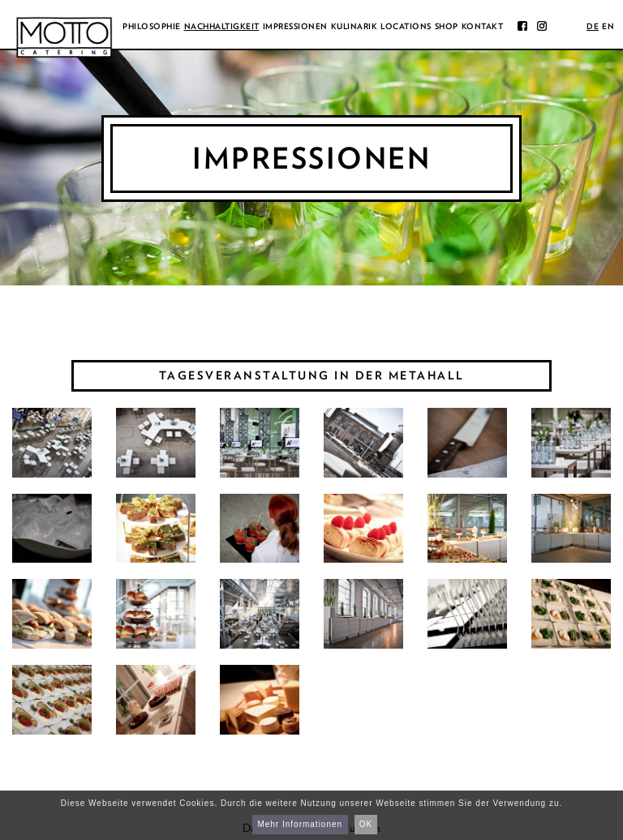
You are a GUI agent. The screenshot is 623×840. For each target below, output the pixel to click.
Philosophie (152, 26)
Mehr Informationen (300, 824)
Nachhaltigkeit (222, 26)
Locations (406, 26)
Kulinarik (354, 26)
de (593, 26)
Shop (447, 26)
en (608, 26)
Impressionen (295, 26)
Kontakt (483, 26)
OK (366, 824)
